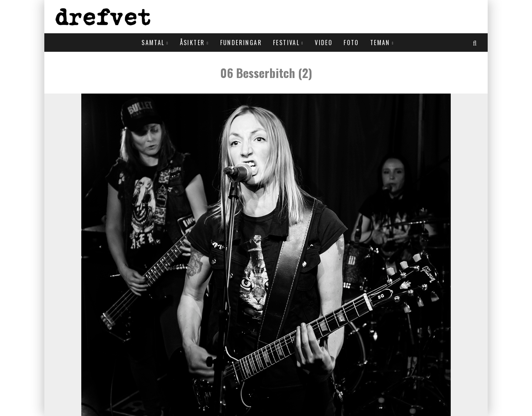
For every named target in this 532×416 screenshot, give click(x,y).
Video (324, 43)
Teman (380, 43)
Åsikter (192, 43)
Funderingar (241, 43)
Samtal (153, 43)
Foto (351, 43)
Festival (286, 43)
